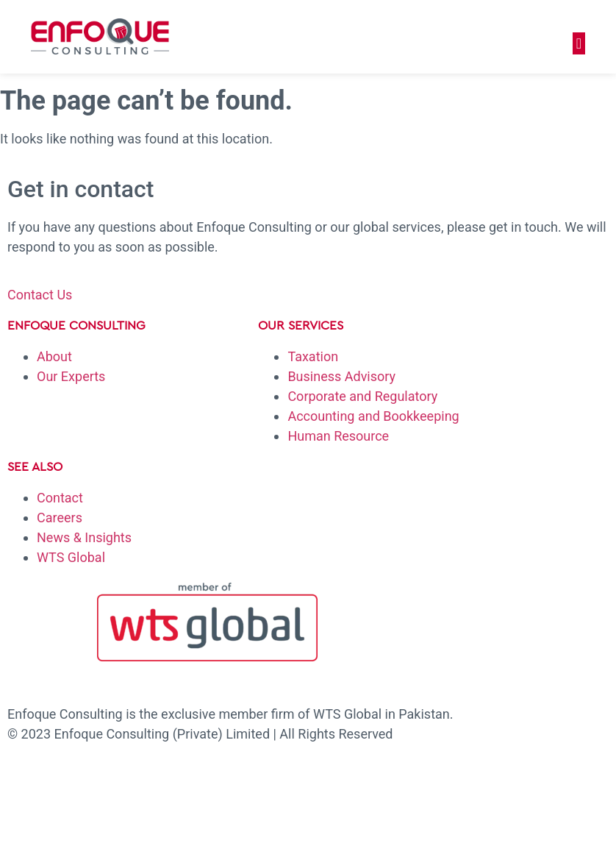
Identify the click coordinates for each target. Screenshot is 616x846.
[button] (579, 43)
